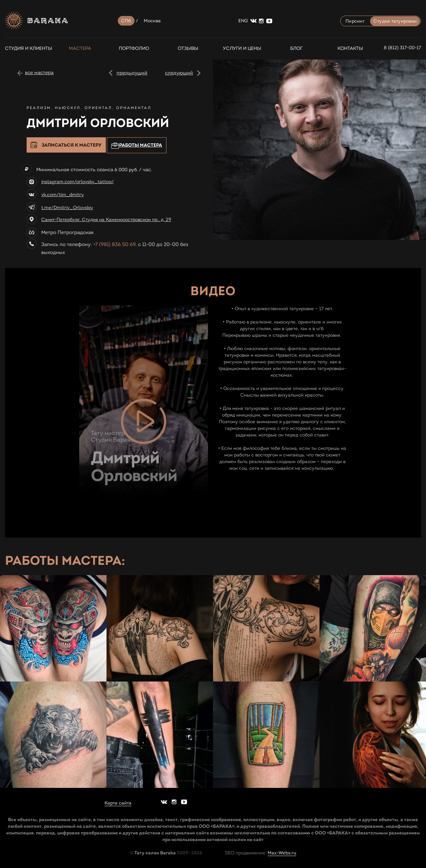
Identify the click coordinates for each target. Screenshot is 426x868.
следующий (179, 73)
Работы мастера (137, 145)
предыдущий (132, 73)
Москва (152, 21)
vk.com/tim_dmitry (63, 195)
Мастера (80, 48)
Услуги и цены (242, 48)
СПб (126, 21)
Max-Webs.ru (282, 853)
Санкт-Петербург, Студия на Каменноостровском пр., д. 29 (106, 220)
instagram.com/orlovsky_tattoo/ (78, 182)
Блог (296, 48)
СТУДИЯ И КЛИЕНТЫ (26, 48)
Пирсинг (355, 21)
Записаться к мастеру (72, 145)
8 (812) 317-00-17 (402, 48)
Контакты (350, 48)
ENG (243, 21)
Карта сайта (118, 803)
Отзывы (188, 48)
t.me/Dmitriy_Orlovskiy (67, 208)
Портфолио (134, 48)
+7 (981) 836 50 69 (114, 244)
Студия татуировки (395, 21)
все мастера (39, 72)
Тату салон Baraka (155, 853)
